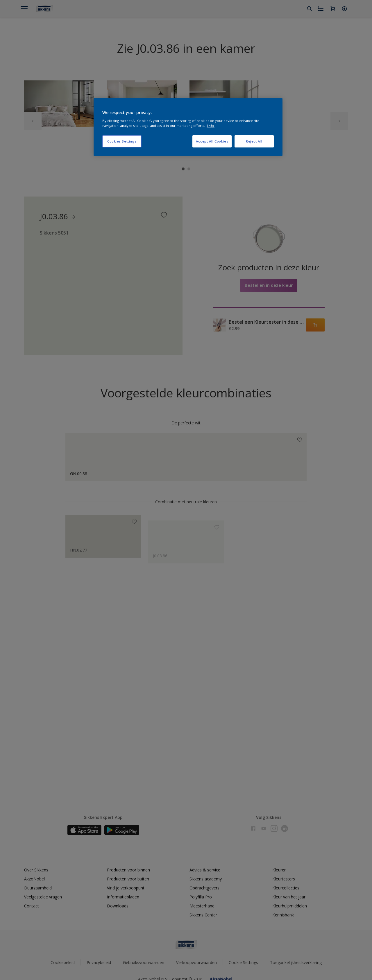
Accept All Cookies (212, 141)
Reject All (254, 141)
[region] (188, 127)
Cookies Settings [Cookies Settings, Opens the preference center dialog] (122, 141)
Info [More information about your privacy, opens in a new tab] (211, 126)
